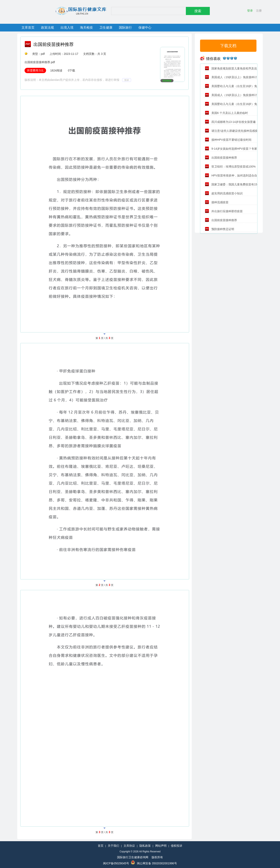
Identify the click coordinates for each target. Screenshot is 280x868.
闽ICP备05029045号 (116, 863)
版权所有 (157, 857)
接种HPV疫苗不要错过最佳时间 (228, 140)
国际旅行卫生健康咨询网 (133, 857)
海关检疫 (86, 28)
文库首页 (28, 28)
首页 (101, 846)
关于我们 (113, 846)
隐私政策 (145, 846)
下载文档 (228, 46)
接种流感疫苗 (217, 202)
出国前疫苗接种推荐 (54, 44)
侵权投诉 (177, 846)
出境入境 (67, 28)
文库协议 (129, 846)
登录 (250, 11)
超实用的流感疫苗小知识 (224, 193)
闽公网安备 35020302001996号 (157, 863)
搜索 (198, 11)
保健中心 (145, 28)
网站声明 (161, 846)
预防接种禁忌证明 (220, 229)
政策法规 (47, 28)
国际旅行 (125, 28)
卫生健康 (106, 28)
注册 (259, 11)
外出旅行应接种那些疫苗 (224, 211)
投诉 (127, 80)
